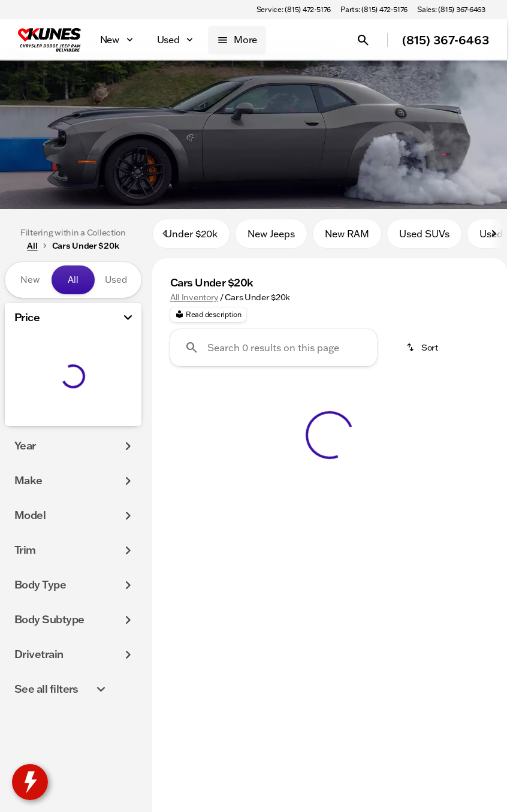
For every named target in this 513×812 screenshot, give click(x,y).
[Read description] (208, 320)
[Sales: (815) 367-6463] (451, 10)
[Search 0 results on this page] (274, 353)
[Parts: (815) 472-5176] (374, 10)
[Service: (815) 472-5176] (294, 10)
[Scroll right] (494, 239)
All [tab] (73, 280)
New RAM (347, 239)
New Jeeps (271, 239)
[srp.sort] (423, 353)
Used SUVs (424, 239)
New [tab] (30, 280)
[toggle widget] (30, 782)
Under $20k (191, 239)
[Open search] (363, 40)
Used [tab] (116, 280)
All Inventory (194, 303)
